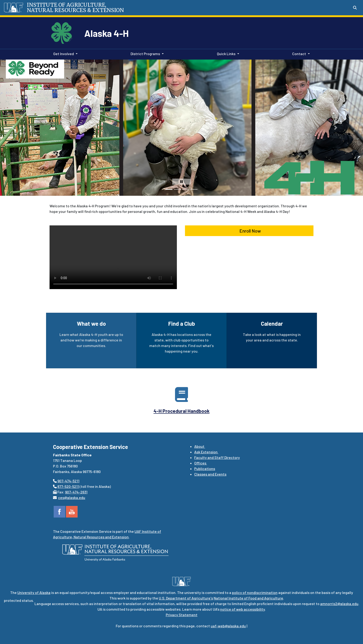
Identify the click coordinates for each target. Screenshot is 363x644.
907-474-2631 (76, 492)
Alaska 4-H (106, 33)
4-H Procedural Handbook (181, 411)
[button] (13, 128)
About (200, 446)
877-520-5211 (68, 486)
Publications (205, 469)
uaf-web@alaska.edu (228, 626)
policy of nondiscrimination (255, 592)
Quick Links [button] (226, 54)
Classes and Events (210, 474)
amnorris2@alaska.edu (339, 604)
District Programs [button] (145, 54)
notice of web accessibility (243, 609)
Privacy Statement (182, 615)
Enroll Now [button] (249, 231)
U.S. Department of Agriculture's (186, 598)
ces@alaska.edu (72, 497)
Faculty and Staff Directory (217, 457)
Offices (201, 463)
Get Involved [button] (64, 54)
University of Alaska (34, 592)
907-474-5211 (68, 481)
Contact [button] (299, 54)
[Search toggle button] (355, 8)
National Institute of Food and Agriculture (248, 598)
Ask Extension (206, 452)
